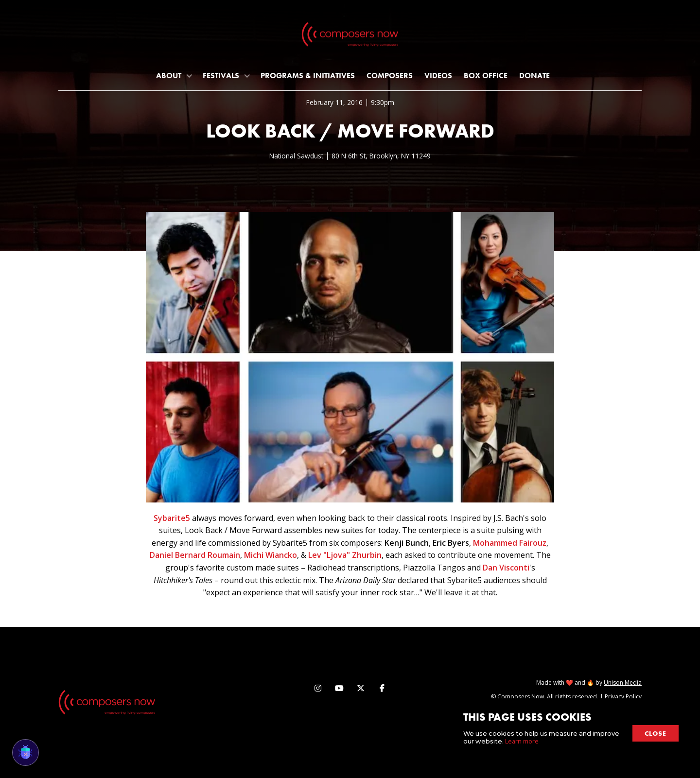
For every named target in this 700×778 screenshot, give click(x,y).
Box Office (486, 76)
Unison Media (623, 683)
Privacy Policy (623, 697)
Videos (438, 76)
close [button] (656, 733)
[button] (174, 76)
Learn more (522, 741)
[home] (350, 36)
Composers (390, 76)
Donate (534, 76)
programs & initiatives (308, 76)
